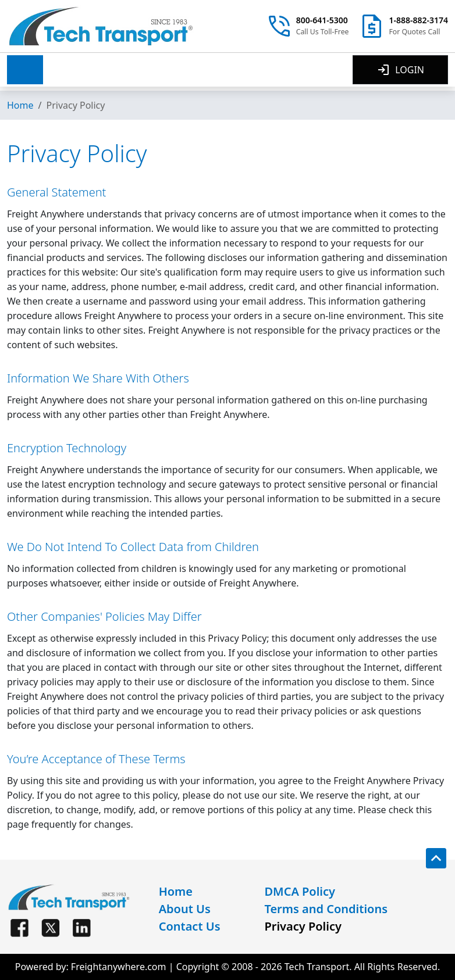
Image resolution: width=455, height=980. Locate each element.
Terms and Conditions (326, 909)
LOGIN (400, 70)
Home (20, 105)
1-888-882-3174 (418, 20)
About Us (185, 909)
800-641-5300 (322, 20)
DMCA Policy (300, 891)
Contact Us (190, 926)
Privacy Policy (303, 926)
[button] (25, 70)
